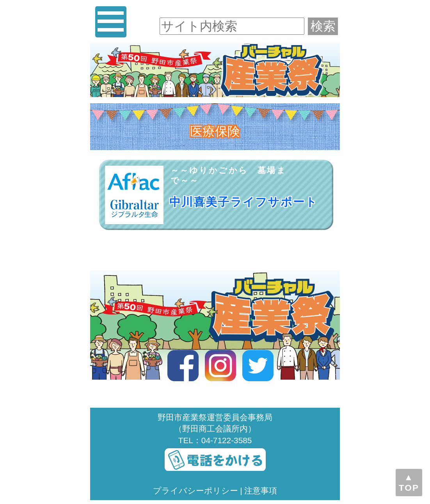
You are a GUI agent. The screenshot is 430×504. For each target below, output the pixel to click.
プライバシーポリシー (195, 491)
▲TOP (409, 482)
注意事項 (261, 491)
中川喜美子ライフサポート (244, 202)
